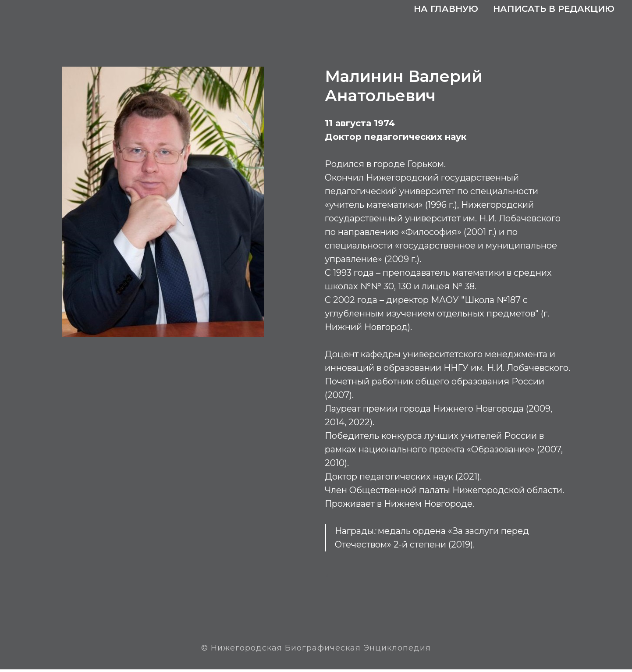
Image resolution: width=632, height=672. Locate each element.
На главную (446, 9)
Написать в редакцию (554, 9)
